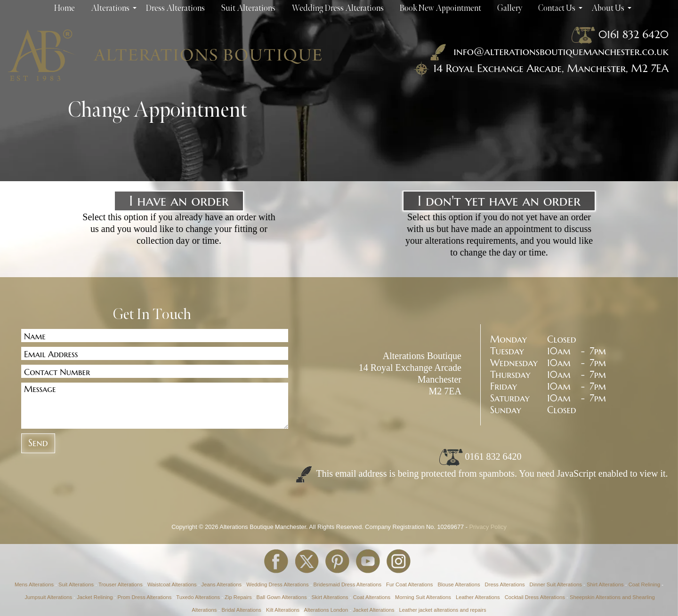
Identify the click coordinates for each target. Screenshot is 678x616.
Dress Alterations (505, 584)
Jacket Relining (95, 597)
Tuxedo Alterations (198, 597)
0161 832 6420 (634, 34)
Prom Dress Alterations (144, 597)
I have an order (179, 201)
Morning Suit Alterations (423, 597)
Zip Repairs (238, 597)
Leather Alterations (478, 597)
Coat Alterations (372, 597)
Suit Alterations (76, 584)
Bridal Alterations (241, 610)
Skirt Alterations (330, 597)
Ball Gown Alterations (282, 597)
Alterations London (326, 610)
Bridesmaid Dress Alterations (347, 584)
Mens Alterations (34, 584)
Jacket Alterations (373, 610)
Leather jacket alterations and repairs (443, 610)
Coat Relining (645, 584)
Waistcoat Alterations (172, 584)
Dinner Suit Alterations (556, 584)
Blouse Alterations (459, 584)
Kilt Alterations (283, 610)
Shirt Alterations (605, 584)
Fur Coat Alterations (409, 584)
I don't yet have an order (499, 201)
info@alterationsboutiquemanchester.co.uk (548, 51)
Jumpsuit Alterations (48, 597)
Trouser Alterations (121, 584)
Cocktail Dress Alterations (535, 597)
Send (38, 443)
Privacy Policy (488, 527)
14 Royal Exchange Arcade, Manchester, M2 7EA (551, 68)
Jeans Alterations (222, 584)
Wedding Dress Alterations (277, 584)
